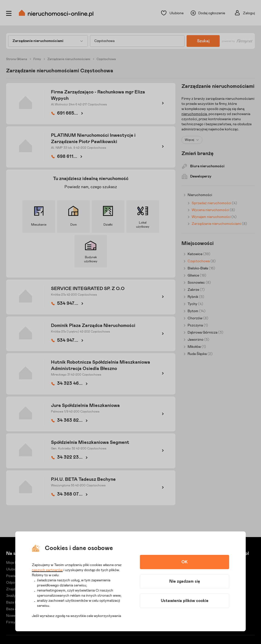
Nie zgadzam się (185, 581)
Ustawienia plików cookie (185, 601)
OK (185, 562)
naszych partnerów (47, 570)
